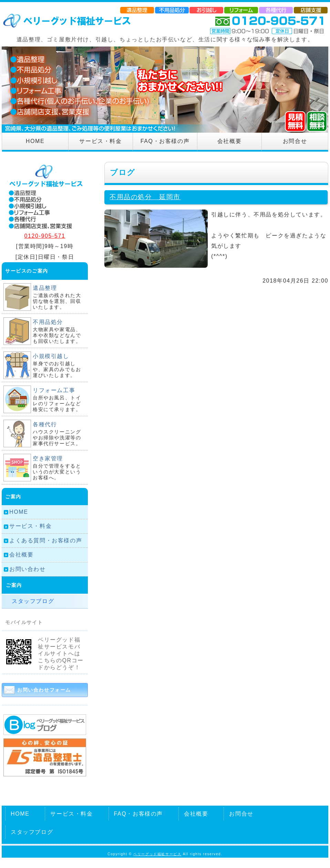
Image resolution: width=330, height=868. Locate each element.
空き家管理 (48, 458)
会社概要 (229, 141)
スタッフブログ (33, 601)
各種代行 (45, 424)
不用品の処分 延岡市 (145, 197)
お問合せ (295, 141)
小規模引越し (51, 356)
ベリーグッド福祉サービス (157, 854)
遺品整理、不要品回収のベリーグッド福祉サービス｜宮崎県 (66, 21)
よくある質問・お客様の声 (46, 540)
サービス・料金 (100, 141)
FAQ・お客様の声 (165, 141)
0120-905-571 (45, 236)
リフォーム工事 (54, 390)
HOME (35, 141)
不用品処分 (48, 322)
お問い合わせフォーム (44, 690)
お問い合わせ (28, 569)
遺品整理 (45, 288)
